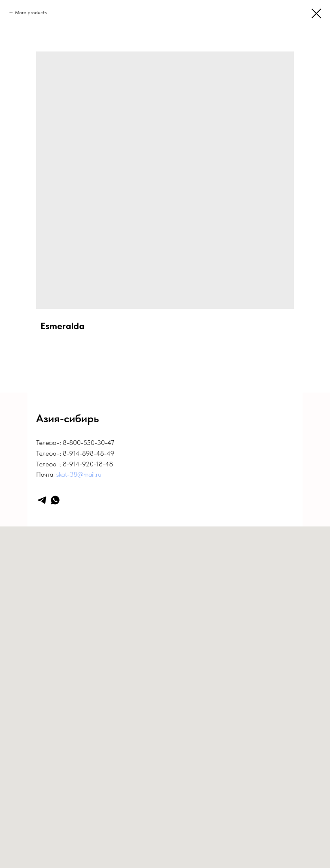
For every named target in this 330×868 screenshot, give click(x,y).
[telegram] (42, 500)
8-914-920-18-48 (88, 464)
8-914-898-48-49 (89, 453)
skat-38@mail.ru (79, 474)
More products (31, 12)
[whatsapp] (55, 500)
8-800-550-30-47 (89, 443)
